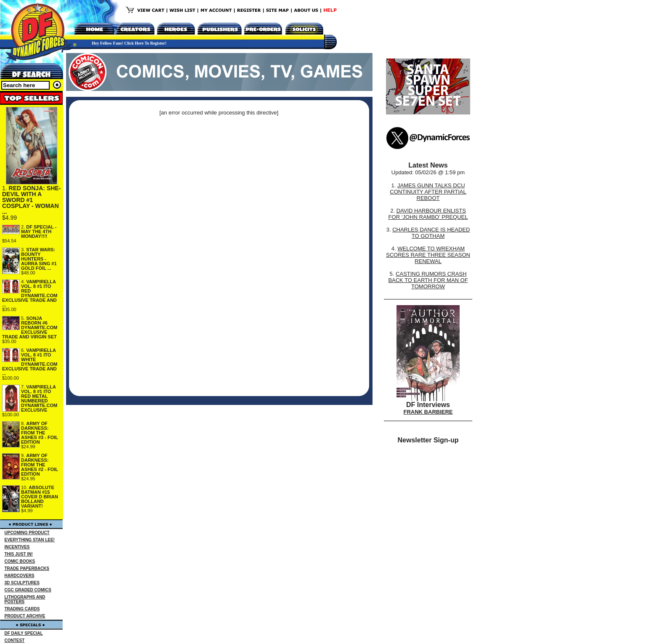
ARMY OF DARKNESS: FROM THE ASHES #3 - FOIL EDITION (40, 433)
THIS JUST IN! (19, 554)
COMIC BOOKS (20, 561)
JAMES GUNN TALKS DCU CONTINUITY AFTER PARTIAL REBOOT (428, 192)
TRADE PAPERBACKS (27, 568)
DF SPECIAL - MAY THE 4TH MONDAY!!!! (39, 232)
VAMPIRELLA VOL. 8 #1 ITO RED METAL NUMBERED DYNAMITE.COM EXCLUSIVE (39, 398)
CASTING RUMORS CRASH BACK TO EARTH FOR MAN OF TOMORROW (428, 280)
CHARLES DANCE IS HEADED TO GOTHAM (431, 233)
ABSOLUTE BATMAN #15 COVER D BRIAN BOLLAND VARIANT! (40, 497)
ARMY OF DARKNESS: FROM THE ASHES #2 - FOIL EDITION (40, 465)
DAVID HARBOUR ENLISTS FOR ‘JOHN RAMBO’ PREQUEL (428, 214)
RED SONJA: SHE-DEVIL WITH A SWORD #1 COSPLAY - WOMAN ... (31, 200)
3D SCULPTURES (22, 583)
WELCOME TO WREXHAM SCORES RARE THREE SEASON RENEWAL (428, 255)
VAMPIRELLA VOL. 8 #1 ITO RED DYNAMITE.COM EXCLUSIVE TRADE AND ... (30, 293)
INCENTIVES (17, 547)
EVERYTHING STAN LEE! (30, 540)
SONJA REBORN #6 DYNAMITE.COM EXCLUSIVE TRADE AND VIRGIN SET (30, 327)
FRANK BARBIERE (428, 412)
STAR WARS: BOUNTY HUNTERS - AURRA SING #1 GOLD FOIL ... (39, 259)
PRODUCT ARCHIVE (25, 616)
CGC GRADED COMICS (28, 590)
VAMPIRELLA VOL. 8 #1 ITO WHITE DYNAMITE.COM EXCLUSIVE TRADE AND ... (30, 362)
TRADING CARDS (22, 609)
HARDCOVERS (20, 576)
